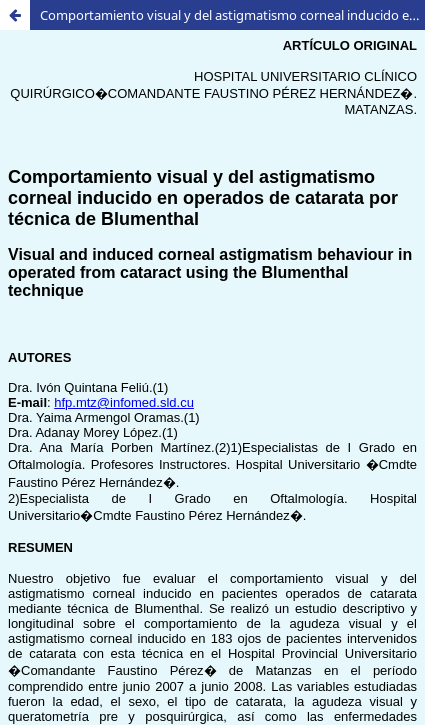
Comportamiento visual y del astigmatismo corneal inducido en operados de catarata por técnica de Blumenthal (232, 15)
